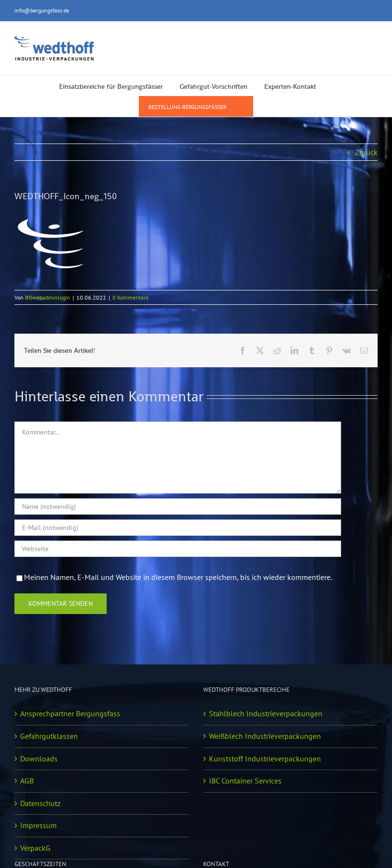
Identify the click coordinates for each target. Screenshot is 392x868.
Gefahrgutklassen (49, 736)
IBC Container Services (245, 781)
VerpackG (35, 848)
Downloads (39, 759)
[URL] (178, 549)
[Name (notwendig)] (178, 506)
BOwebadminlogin (48, 297)
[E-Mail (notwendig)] (178, 528)
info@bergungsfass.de (42, 10)
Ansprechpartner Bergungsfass (70, 713)
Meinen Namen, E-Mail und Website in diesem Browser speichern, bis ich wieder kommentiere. (178, 577)
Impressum (38, 825)
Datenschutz (40, 803)
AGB (27, 781)
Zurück (366, 152)
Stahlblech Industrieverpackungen (266, 713)
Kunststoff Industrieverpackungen (265, 759)
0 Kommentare (130, 297)
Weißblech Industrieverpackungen (265, 736)
